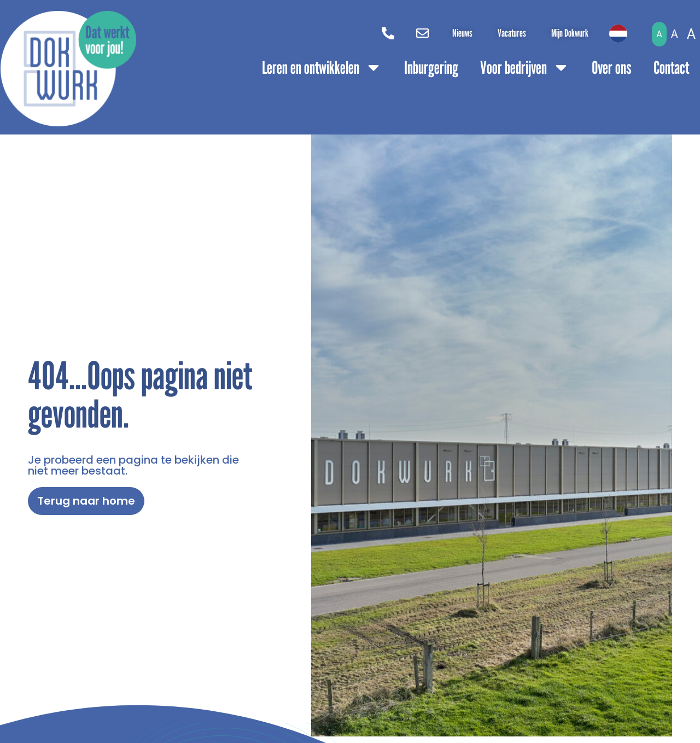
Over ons (612, 67)
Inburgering (431, 67)
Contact (671, 67)
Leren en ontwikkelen (322, 67)
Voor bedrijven (525, 67)
